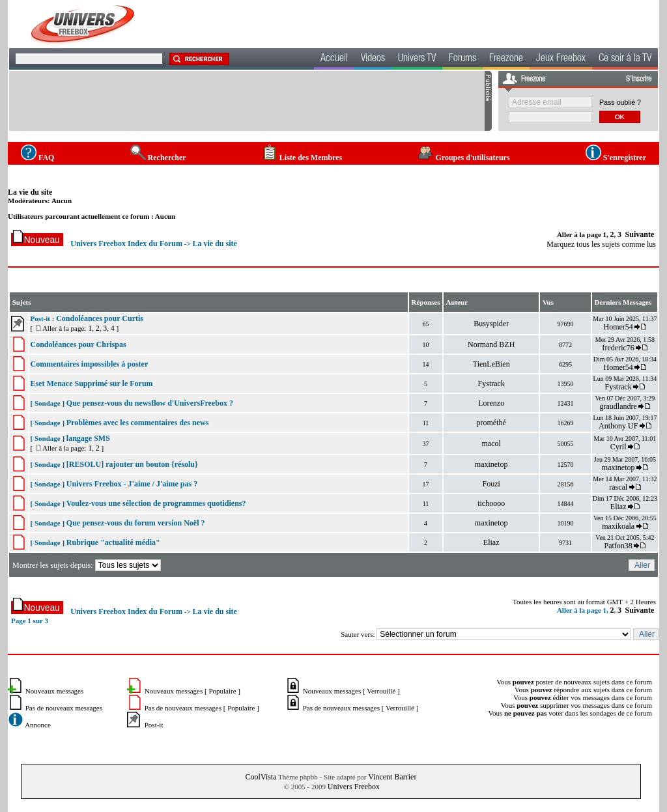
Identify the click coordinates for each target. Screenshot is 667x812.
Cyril (618, 447)
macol (491, 443)
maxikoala (618, 526)
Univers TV (417, 59)
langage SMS (88, 438)
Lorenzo (491, 403)
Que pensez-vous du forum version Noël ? (136, 523)
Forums (462, 59)
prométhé (491, 423)
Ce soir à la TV (625, 59)
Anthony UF (618, 426)
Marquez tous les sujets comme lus (601, 244)
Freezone (506, 59)
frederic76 (618, 348)
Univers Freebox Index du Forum (126, 244)
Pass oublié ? (620, 102)
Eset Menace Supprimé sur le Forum (91, 384)
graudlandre (618, 406)
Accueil (334, 59)
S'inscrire (639, 79)
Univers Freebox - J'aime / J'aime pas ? (132, 484)
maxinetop (491, 464)
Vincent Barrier (392, 777)
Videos (373, 59)
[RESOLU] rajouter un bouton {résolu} (132, 464)
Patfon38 (618, 546)
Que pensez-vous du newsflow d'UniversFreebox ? (150, 403)
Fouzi (491, 484)
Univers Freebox (354, 787)
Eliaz (618, 507)
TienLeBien (491, 364)
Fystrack (491, 384)
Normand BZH (491, 344)
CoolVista (261, 777)
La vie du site (30, 192)
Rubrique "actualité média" (113, 542)
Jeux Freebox (561, 59)
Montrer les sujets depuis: (88, 565)
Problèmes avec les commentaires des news (138, 423)
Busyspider (491, 324)
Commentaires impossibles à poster (89, 364)
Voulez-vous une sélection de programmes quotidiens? (156, 503)
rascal (618, 487)
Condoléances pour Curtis (100, 318)
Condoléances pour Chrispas (78, 344)
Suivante (640, 234)
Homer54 (618, 327)
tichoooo (491, 503)
